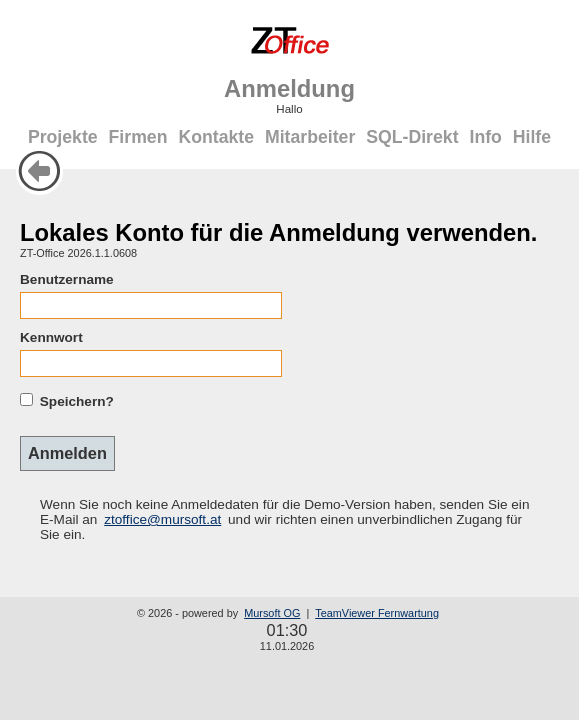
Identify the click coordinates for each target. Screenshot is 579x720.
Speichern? (77, 401)
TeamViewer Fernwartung (377, 613)
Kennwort (51, 337)
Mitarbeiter (310, 137)
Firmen (138, 137)
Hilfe (532, 137)
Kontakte (216, 137)
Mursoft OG (272, 613)
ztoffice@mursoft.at (162, 519)
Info (485, 137)
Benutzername (67, 279)
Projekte (63, 137)
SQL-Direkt (412, 137)
